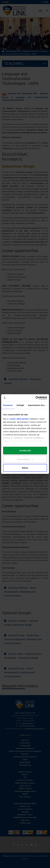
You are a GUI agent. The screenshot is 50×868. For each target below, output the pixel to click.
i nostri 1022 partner (19, 419)
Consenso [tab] (8, 405)
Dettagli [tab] (20, 405)
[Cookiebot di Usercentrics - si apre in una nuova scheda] (36, 398)
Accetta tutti (25, 451)
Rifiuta (25, 468)
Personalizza (25, 459)
